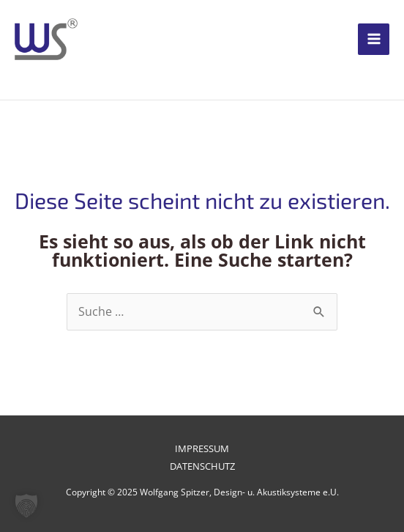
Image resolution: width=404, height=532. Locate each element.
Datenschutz (202, 466)
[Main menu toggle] (374, 39)
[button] (26, 506)
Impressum (202, 448)
